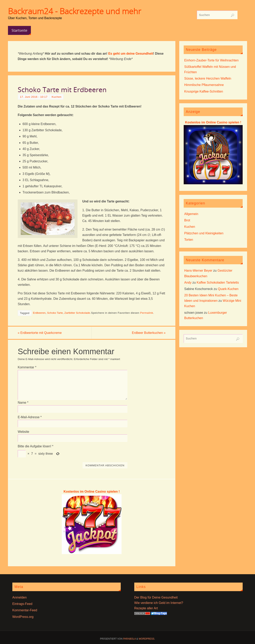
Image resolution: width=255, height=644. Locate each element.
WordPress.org (23, 617)
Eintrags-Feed (22, 604)
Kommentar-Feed (25, 610)
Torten (189, 240)
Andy (188, 283)
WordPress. (147, 639)
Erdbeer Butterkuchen (149, 333)
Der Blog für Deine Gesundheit (156, 597)
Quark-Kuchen (228, 289)
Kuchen (56, 97)
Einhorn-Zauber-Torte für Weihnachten (211, 60)
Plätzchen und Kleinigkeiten (204, 233)
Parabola (129, 639)
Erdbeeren (39, 313)
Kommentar (27, 367)
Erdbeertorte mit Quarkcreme (40, 333)
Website (24, 432)
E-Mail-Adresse (30, 417)
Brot (187, 220)
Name (23, 403)
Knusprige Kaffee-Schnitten (204, 91)
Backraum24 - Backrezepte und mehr (75, 11)
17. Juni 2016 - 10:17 (34, 97)
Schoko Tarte (55, 313)
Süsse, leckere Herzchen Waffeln (208, 78)
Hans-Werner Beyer (198, 271)
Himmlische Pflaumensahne (204, 85)
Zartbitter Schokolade (77, 313)
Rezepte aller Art (146, 608)
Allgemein (191, 214)
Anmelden (20, 597)
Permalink (147, 313)
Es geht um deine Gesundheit (131, 54)
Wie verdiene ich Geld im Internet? (159, 603)
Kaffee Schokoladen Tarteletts (218, 283)
